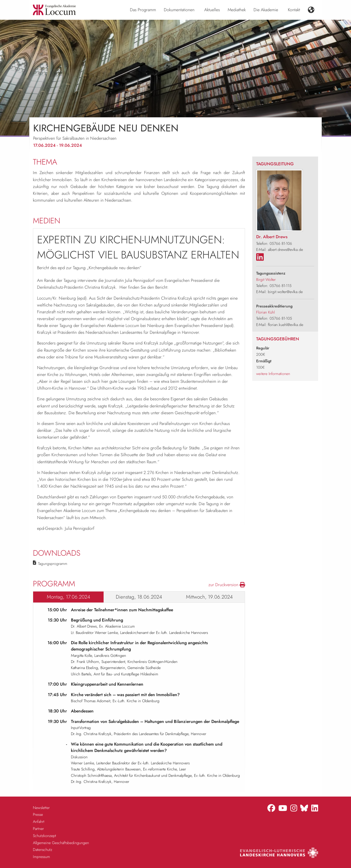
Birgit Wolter (266, 280)
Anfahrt (39, 822)
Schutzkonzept (44, 836)
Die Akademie (266, 10)
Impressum (41, 857)
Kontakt (294, 10)
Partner (38, 829)
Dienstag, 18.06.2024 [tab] (139, 597)
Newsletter (41, 808)
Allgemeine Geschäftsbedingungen (61, 843)
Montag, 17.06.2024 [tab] (68, 597)
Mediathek (237, 10)
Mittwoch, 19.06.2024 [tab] (209, 597)
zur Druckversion (227, 585)
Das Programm (143, 10)
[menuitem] (143, 10)
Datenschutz (43, 850)
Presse (38, 814)
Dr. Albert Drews (272, 237)
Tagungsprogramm (53, 564)
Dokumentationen (179, 10)
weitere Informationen (273, 374)
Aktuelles (212, 10)
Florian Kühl (265, 312)
